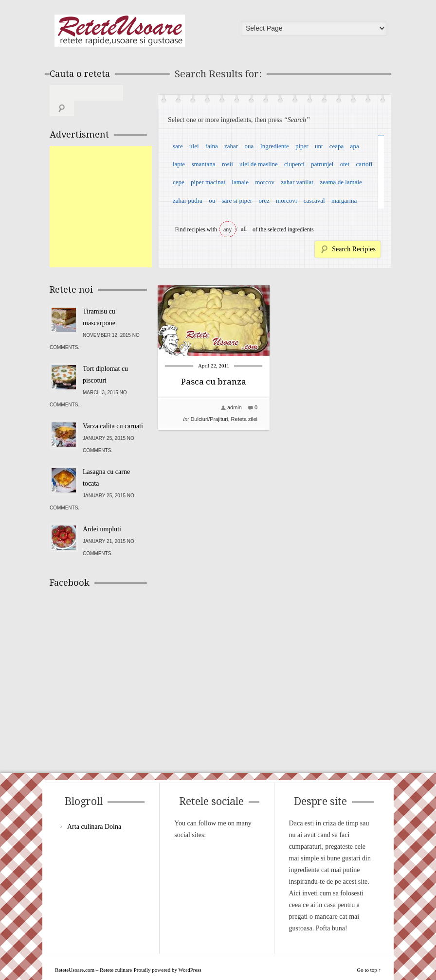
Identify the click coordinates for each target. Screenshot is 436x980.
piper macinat (208, 182)
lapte (179, 164)
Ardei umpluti (102, 514)
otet (345, 164)
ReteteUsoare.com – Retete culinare (120, 31)
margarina (344, 201)
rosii (227, 164)
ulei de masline (259, 164)
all (244, 229)
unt (319, 146)
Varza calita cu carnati (113, 411)
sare (178, 146)
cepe (179, 182)
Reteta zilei (244, 419)
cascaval (314, 201)
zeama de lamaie (341, 182)
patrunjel (322, 164)
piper (302, 146)
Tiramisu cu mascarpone (99, 302)
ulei (194, 146)
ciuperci (294, 164)
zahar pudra (188, 201)
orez (264, 201)
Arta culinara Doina (94, 811)
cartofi (364, 164)
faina (212, 146)
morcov (265, 182)
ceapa (337, 146)
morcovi (286, 201)
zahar (231, 146)
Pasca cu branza (214, 382)
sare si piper (237, 201)
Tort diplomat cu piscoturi (105, 359)
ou (212, 201)
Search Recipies (354, 249)
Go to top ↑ (369, 954)
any (227, 229)
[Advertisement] (123, 191)
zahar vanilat (297, 182)
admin (235, 407)
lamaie (240, 182)
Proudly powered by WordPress (168, 954)
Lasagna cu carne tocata (106, 462)
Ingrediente (274, 146)
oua (249, 146)
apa (355, 146)
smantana (203, 164)
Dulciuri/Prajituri (209, 419)
